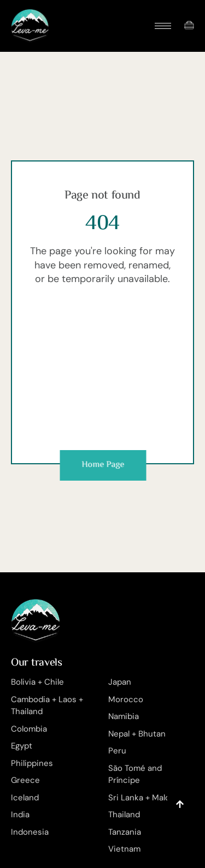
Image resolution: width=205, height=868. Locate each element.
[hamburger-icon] (163, 26)
